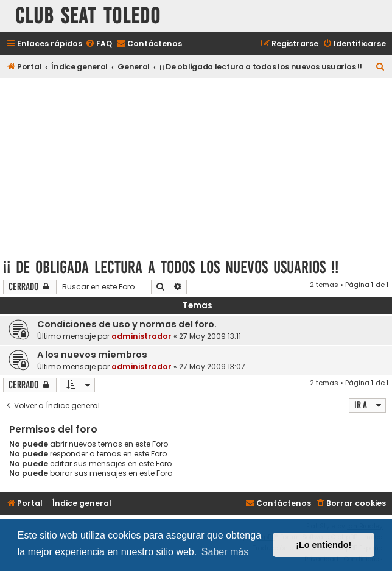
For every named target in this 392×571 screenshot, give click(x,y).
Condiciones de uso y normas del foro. (127, 324)
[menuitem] (99, 44)
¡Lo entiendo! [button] (324, 545)
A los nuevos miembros (92, 355)
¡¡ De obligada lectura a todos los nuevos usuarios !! (171, 267)
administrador (142, 336)
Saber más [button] (225, 552)
